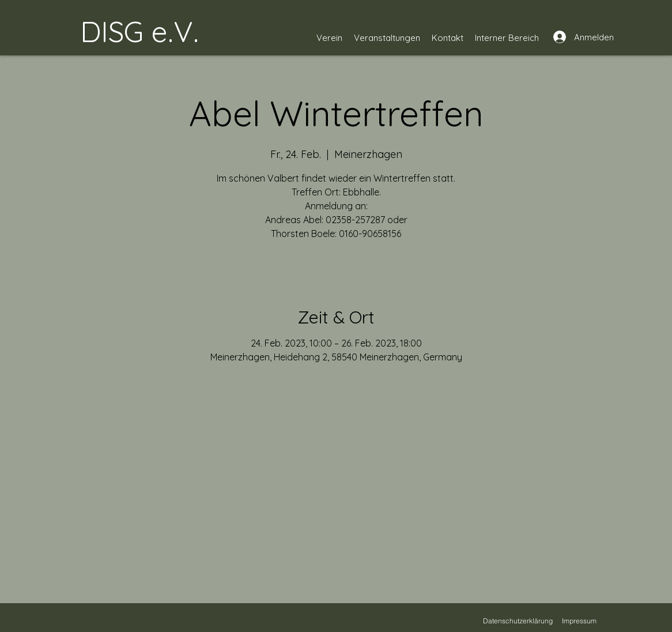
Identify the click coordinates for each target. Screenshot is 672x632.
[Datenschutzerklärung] (518, 620)
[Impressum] (579, 620)
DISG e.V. (139, 31)
